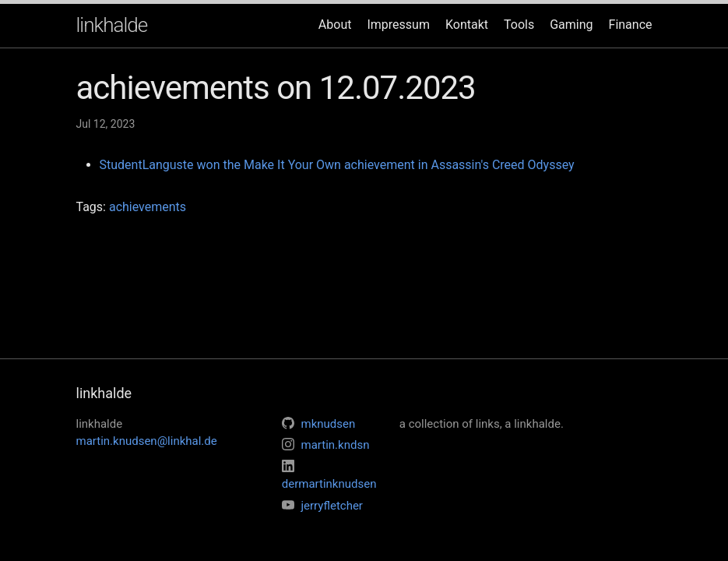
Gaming (571, 25)
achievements (148, 207)
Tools (519, 25)
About (335, 25)
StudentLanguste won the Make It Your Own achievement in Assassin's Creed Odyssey (337, 165)
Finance (631, 25)
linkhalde (112, 25)
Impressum (398, 25)
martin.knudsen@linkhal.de (147, 441)
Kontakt (467, 25)
